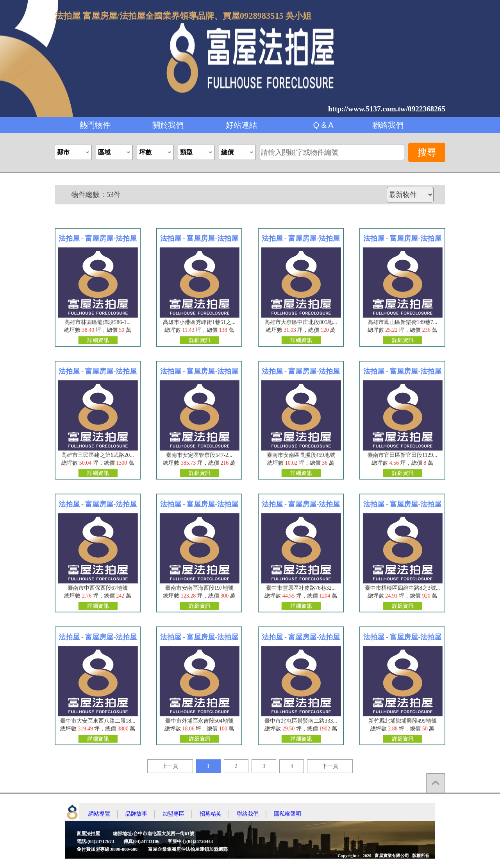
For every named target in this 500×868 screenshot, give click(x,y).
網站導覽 (99, 814)
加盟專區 (173, 814)
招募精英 (211, 814)
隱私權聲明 (287, 814)
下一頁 (330, 766)
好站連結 (241, 125)
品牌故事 (136, 814)
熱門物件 (95, 125)
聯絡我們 (388, 125)
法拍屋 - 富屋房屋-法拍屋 (98, 238)
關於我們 (168, 125)
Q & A (323, 125)
